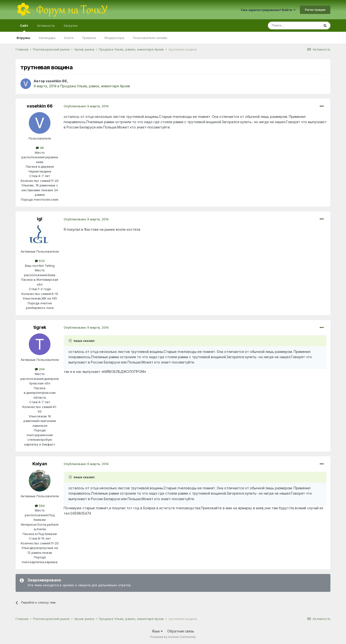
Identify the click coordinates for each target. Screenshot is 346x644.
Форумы (23, 38)
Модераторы (114, 38)
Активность (46, 26)
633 (40, 261)
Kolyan (40, 464)
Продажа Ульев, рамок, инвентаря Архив (95, 86)
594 (40, 506)
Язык (157, 631)
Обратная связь (181, 631)
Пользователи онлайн (150, 38)
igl (40, 219)
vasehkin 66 (56, 81)
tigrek (40, 327)
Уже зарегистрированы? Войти (268, 10)
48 (40, 148)
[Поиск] (294, 26)
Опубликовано (86, 106)
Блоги (69, 38)
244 (40, 369)
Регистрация (315, 10)
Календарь (47, 38)
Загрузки (71, 26)
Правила (89, 38)
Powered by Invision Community (173, 637)
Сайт (24, 28)
